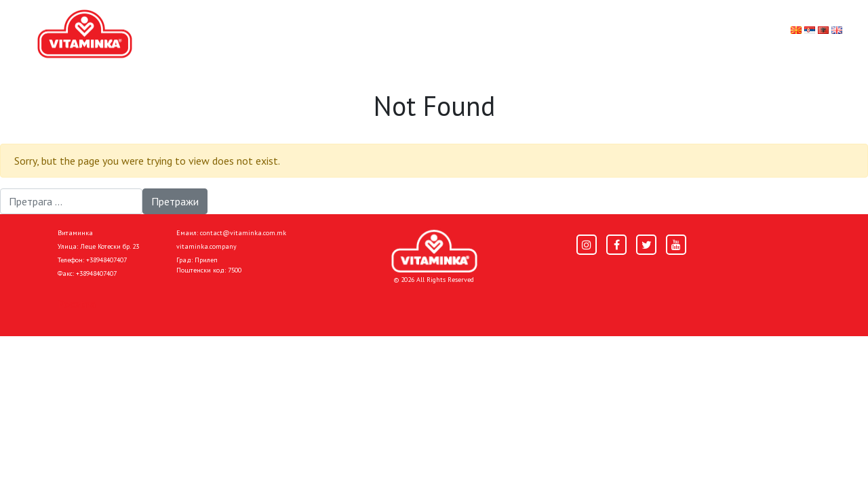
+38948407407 (106, 260)
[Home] (434, 251)
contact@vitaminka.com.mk (243, 233)
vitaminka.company (206, 246)
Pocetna (77, 304)
